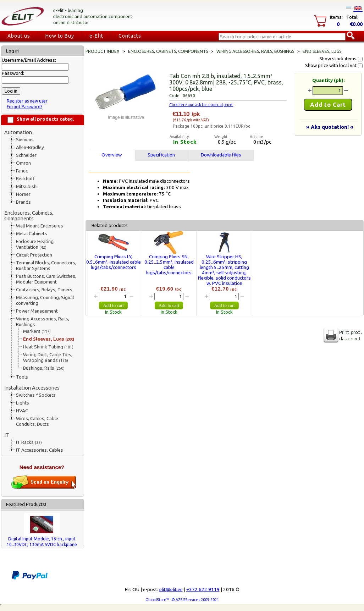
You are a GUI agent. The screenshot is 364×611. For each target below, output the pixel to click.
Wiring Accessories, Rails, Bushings (43, 322)
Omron (23, 163)
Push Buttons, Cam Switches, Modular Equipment (46, 279)
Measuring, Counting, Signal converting (45, 300)
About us (19, 36)
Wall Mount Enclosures (40, 226)
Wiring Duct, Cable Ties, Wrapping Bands (48, 357)
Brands (23, 202)
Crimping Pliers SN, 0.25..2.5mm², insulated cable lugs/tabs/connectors (169, 265)
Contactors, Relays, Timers (44, 290)
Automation (18, 132)
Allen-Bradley (30, 147)
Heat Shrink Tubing (48, 347)
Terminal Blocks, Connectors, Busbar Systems (46, 266)
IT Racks (29, 442)
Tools (22, 377)
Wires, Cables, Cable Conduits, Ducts (37, 421)
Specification (161, 155)
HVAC (22, 411)
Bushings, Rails (44, 368)
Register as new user (27, 101)
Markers (37, 331)
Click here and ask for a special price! (201, 105)
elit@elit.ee (171, 590)
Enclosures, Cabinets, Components (29, 216)
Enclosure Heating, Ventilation (35, 244)
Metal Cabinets (32, 234)
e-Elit (96, 36)
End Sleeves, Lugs (49, 339)
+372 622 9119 (203, 590)
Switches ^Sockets (36, 395)
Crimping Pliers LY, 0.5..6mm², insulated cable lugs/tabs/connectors (114, 262)
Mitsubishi (27, 186)
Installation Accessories (32, 388)
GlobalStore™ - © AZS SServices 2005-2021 (182, 600)
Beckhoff (25, 179)
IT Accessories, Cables (40, 450)
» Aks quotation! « (330, 127)
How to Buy (60, 36)
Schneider (26, 155)
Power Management (37, 311)
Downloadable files (221, 155)
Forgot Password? (24, 107)
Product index (103, 51)
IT (7, 435)
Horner (23, 194)
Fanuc (22, 171)
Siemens (25, 140)
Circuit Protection (34, 255)
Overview (112, 155)
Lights (23, 403)
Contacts (130, 36)
